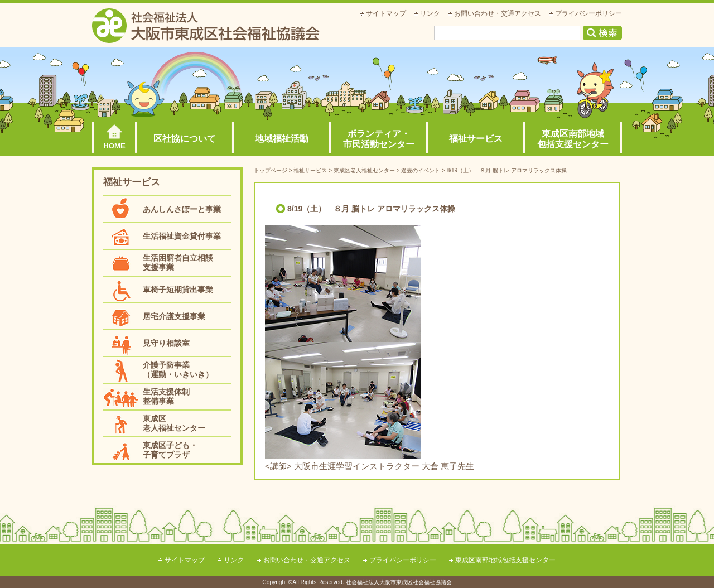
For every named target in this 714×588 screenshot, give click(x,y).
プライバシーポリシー (588, 13)
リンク (430, 13)
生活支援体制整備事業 (166, 396)
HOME (114, 146)
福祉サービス (476, 139)
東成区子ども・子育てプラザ (170, 450)
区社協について (185, 139)
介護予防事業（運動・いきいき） (178, 370)
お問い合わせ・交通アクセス (498, 13)
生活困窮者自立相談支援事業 (178, 262)
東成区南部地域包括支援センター (573, 139)
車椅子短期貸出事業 (178, 290)
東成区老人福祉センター (174, 423)
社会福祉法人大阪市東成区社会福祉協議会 (206, 26)
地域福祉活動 (282, 139)
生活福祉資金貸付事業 (182, 236)
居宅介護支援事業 (174, 316)
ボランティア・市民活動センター (379, 139)
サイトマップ (386, 13)
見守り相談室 (166, 343)
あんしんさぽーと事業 (182, 209)
